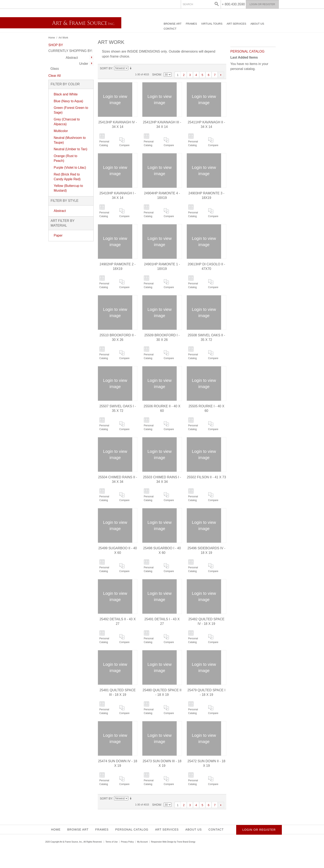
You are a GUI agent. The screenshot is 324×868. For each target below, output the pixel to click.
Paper (58, 235)
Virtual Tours (212, 24)
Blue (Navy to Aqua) (68, 101)
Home (52, 38)
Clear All (55, 76)
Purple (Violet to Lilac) (70, 168)
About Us (257, 24)
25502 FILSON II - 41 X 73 (206, 477)
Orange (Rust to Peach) (66, 158)
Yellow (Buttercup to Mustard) (68, 188)
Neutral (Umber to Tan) (70, 149)
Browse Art (173, 24)
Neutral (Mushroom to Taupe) (70, 140)
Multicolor (61, 131)
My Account (142, 842)
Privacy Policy (127, 842)
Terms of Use (111, 842)
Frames (191, 24)
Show (157, 75)
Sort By (106, 68)
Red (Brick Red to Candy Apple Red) (67, 177)
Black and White (66, 94)
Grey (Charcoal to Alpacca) (67, 122)
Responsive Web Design (162, 842)
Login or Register (262, 4)
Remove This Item (92, 57)
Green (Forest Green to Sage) (71, 110)
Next (221, 75)
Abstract (60, 211)
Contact (170, 29)
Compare (124, 145)
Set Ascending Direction (131, 68)
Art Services (236, 24)
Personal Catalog (104, 143)
